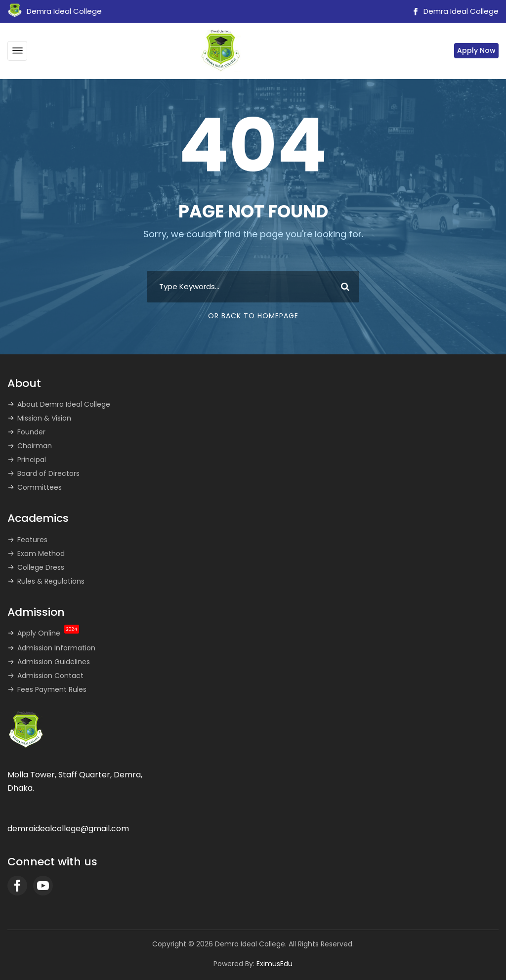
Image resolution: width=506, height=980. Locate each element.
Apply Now (476, 50)
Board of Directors (48, 473)
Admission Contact (50, 676)
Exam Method (41, 554)
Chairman (35, 446)
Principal (32, 460)
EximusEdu (274, 964)
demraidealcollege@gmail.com (68, 829)
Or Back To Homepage (253, 316)
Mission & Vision (44, 418)
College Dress (41, 567)
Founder (31, 432)
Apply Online (48, 633)
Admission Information (56, 648)
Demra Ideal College (454, 11)
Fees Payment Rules (52, 689)
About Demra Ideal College (64, 404)
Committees (40, 487)
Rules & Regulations (51, 581)
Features (32, 540)
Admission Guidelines (54, 662)
